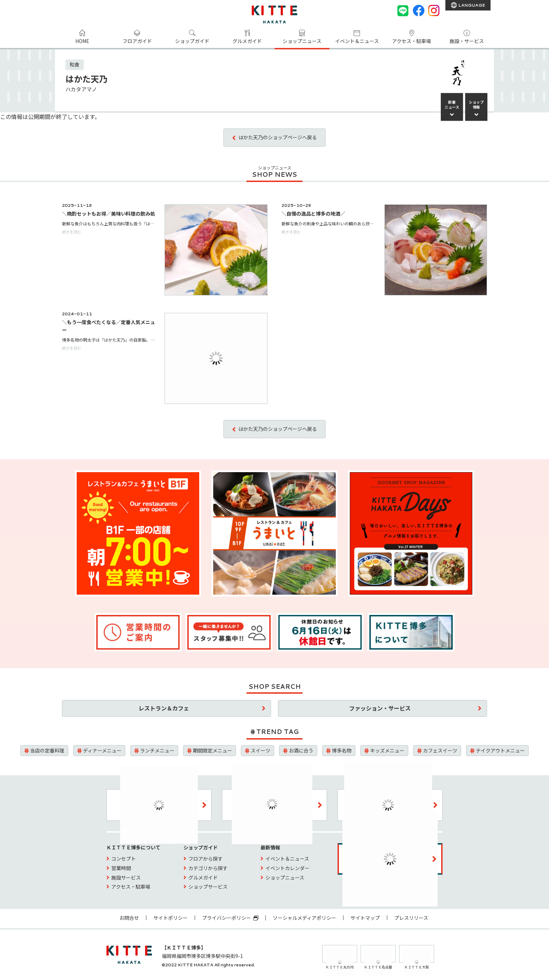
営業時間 (121, 868)
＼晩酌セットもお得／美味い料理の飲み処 (109, 213)
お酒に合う (301, 750)
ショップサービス (208, 887)
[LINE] (403, 10)
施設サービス (126, 877)
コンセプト (124, 859)
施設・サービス (467, 41)
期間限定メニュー (213, 750)
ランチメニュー (157, 750)
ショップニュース (302, 41)
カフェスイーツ (440, 750)
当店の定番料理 (47, 750)
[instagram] (434, 10)
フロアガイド (137, 41)
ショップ (476, 105)
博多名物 (342, 750)
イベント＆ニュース (357, 41)
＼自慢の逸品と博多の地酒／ (313, 213)
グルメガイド (247, 41)
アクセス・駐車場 (412, 41)
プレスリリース (411, 918)
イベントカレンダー (287, 868)
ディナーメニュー (102, 750)
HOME (82, 41)
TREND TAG (277, 731)
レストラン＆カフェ (164, 708)
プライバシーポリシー (230, 918)
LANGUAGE (471, 5)
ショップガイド (192, 41)
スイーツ (260, 750)
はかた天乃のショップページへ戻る (278, 137)
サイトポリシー (171, 918)
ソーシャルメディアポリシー (304, 918)
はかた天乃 (86, 79)
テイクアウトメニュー (500, 750)
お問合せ (129, 918)
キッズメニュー (387, 750)
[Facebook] (418, 10)
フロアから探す (206, 859)
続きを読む (72, 232)
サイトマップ (365, 918)
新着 (452, 105)
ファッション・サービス (380, 708)
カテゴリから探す (208, 868)
